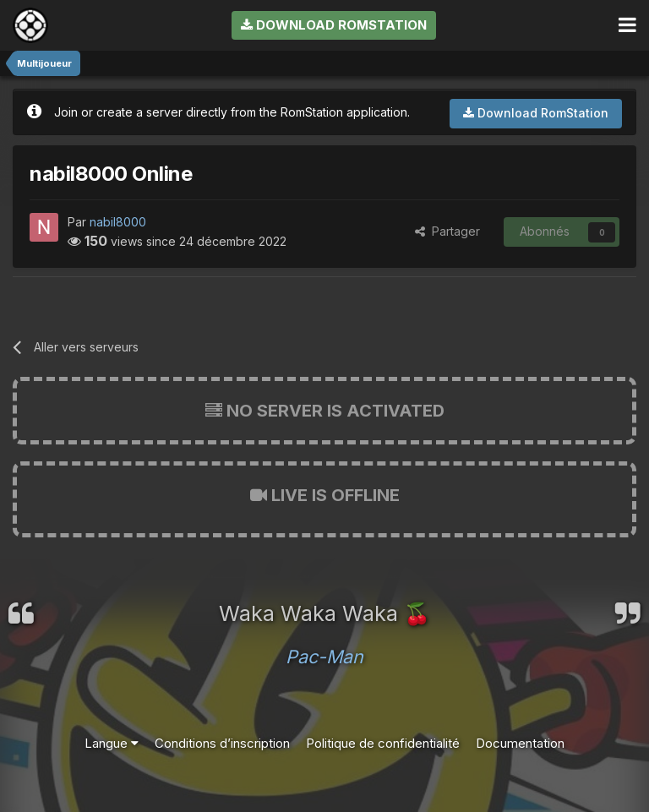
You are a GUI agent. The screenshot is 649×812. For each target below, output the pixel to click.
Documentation (520, 743)
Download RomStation (334, 25)
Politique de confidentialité (383, 743)
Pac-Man (324, 657)
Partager (447, 231)
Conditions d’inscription (222, 743)
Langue (112, 743)
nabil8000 (118, 222)
